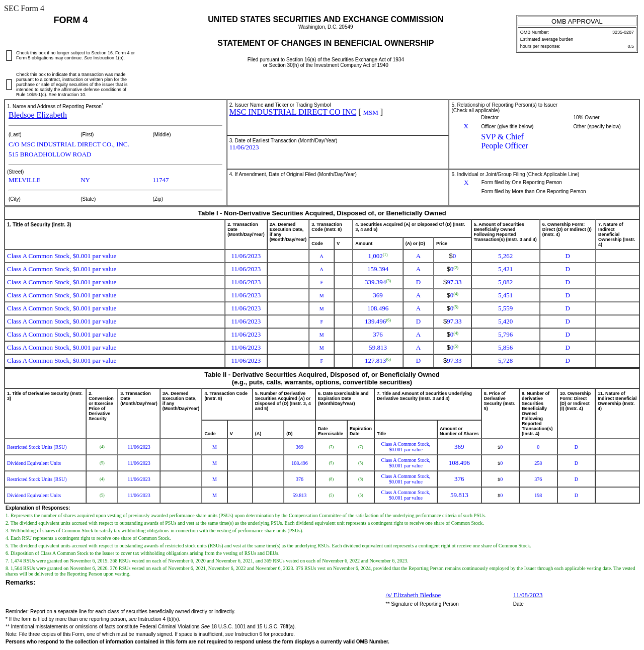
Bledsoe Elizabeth (38, 115)
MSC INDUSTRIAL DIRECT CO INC (293, 112)
